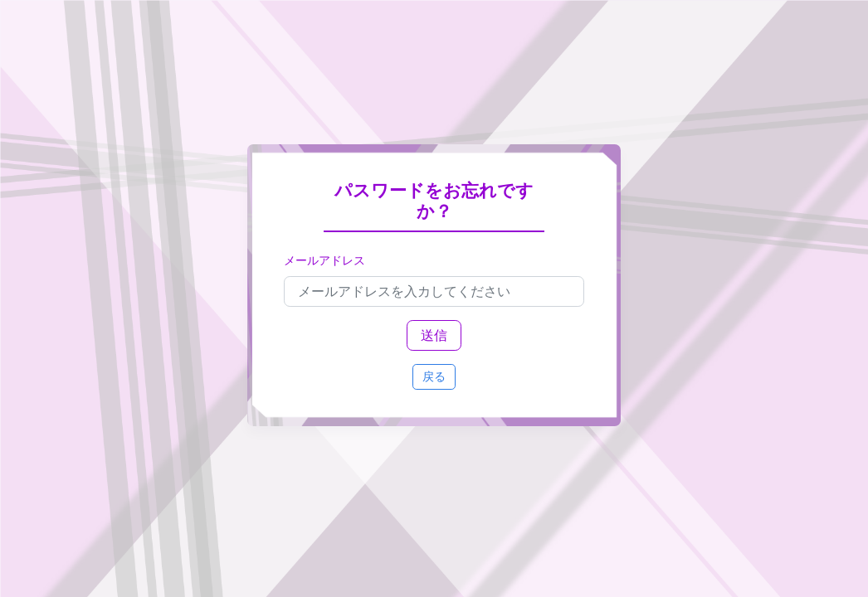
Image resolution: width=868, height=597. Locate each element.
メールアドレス (324, 261)
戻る (434, 377)
